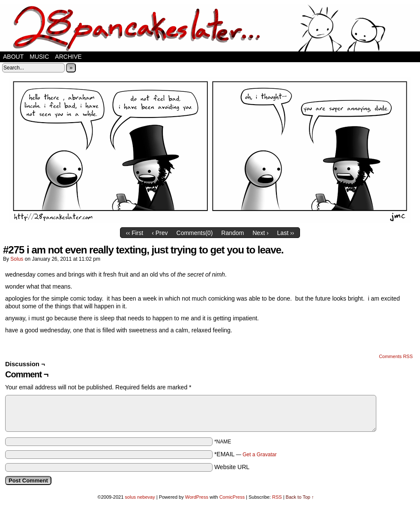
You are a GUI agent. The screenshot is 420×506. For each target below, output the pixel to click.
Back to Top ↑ (300, 497)
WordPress (197, 497)
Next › (260, 233)
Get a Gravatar (259, 455)
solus (17, 259)
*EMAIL (246, 454)
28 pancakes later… (210, 28)
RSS (277, 497)
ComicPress (232, 497)
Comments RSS (396, 356)
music (39, 57)
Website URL (232, 467)
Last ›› (286, 233)
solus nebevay (140, 497)
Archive (68, 57)
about (13, 57)
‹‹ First (135, 233)
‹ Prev (160, 233)
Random (232, 233)
